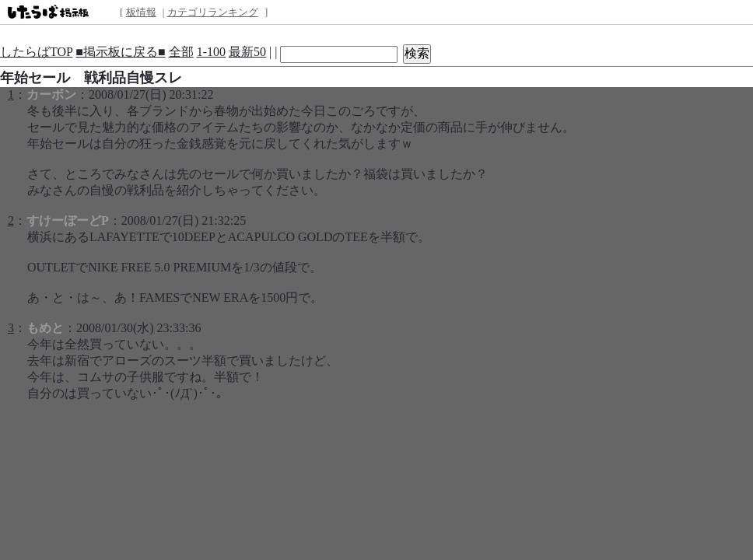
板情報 (141, 12)
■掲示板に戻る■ (120, 52)
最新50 (247, 52)
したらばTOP (36, 52)
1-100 (211, 52)
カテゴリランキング (213, 12)
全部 (181, 52)
